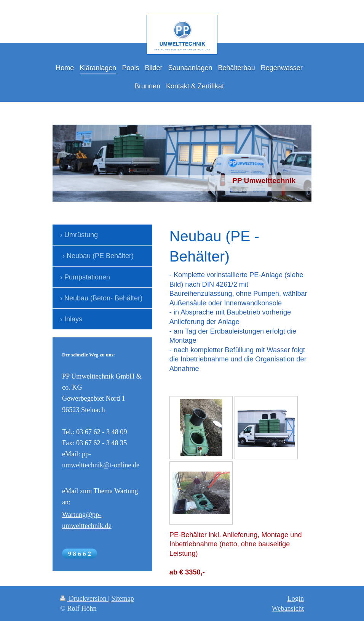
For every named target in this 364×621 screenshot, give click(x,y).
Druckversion (84, 599)
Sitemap (123, 599)
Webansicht (288, 608)
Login (296, 599)
